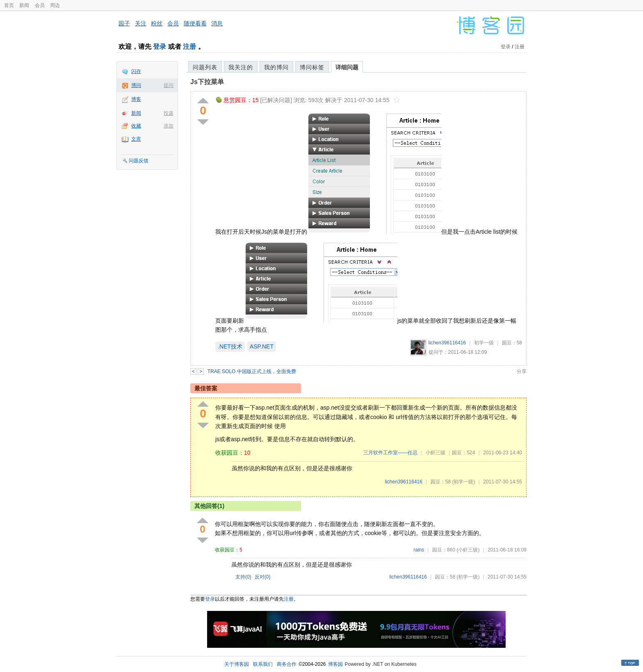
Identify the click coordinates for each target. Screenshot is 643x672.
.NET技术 (230, 346)
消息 (217, 23)
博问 (136, 85)
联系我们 (263, 664)
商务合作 (287, 664)
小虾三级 (436, 453)
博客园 (335, 664)
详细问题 (347, 67)
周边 (55, 5)
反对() (263, 577)
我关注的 (241, 67)
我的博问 (276, 67)
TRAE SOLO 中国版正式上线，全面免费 (252, 371)
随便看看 (195, 23)
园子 (124, 23)
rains (419, 550)
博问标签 (312, 67)
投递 (169, 113)
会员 (40, 5)
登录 (160, 47)
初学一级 (484, 343)
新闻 (24, 5)
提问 (169, 85)
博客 (136, 99)
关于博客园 (237, 664)
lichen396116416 (447, 343)
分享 (522, 371)
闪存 (136, 71)
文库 (136, 139)
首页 (9, 5)
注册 (189, 47)
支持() (243, 577)
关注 (141, 23)
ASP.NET (262, 346)
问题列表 (205, 67)
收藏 (136, 126)
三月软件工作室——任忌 (390, 453)
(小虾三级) (468, 550)
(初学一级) (463, 482)
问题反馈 (139, 161)
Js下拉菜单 (207, 82)
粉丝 (157, 23)
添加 (169, 126)
